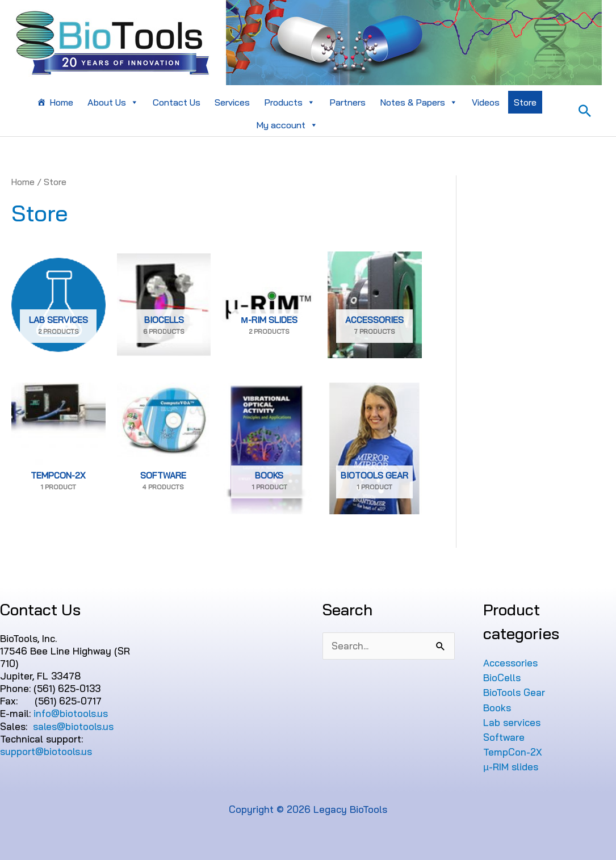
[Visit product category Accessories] (375, 305)
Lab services (512, 722)
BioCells (502, 677)
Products (290, 102)
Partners (347, 102)
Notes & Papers (419, 102)
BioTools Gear (514, 692)
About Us (113, 102)
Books (497, 708)
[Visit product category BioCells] (164, 305)
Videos (486, 102)
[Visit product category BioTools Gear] (375, 448)
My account (287, 125)
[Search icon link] (585, 111)
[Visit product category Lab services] (58, 305)
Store (525, 102)
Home (61, 102)
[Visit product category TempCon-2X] (58, 448)
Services (232, 102)
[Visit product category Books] (269, 448)
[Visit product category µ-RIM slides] (269, 305)
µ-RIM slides (511, 767)
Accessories (510, 663)
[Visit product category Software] (163, 448)
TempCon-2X (513, 752)
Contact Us (177, 102)
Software (504, 737)
